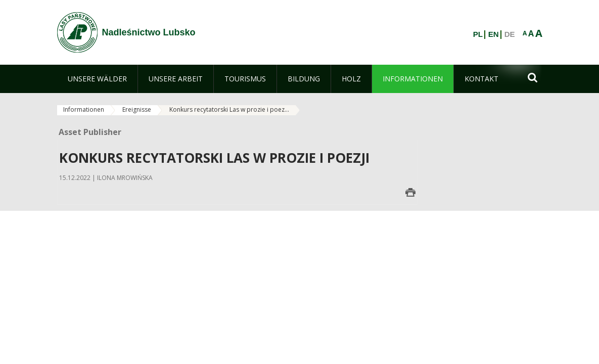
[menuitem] (97, 79)
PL (478, 34)
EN (494, 34)
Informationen (84, 109)
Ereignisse (137, 109)
